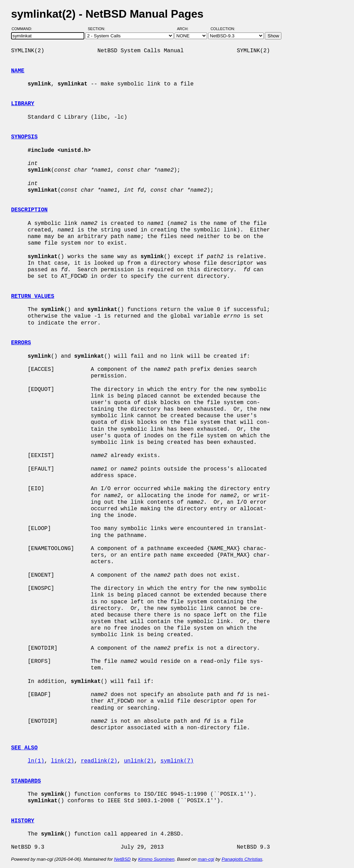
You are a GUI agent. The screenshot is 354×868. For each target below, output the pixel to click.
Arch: (186, 29)
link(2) (62, 761)
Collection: (223, 29)
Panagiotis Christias (242, 859)
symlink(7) (177, 761)
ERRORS (21, 343)
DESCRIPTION (29, 210)
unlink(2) (139, 761)
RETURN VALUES (33, 296)
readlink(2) (99, 761)
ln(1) (36, 761)
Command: (24, 29)
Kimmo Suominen (156, 859)
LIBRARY (23, 104)
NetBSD (122, 859)
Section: (98, 29)
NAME (18, 71)
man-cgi (206, 859)
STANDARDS (26, 781)
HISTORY (23, 821)
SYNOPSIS (24, 137)
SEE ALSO (24, 748)
